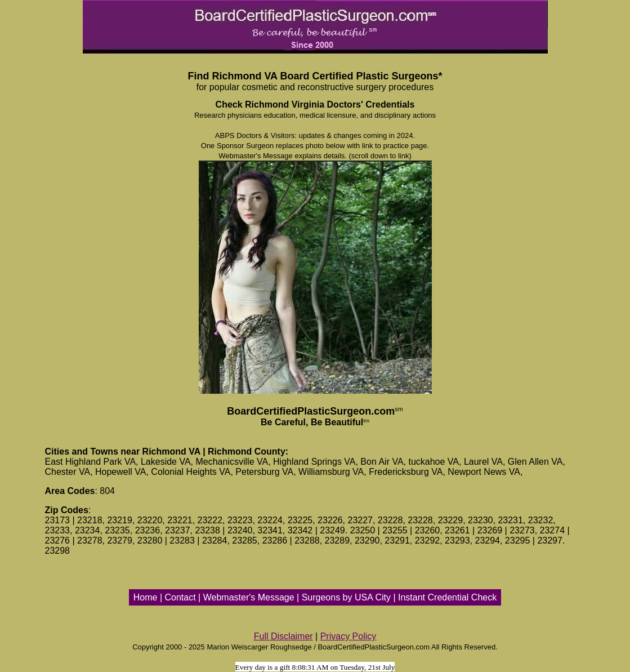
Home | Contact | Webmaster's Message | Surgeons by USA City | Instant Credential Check (315, 597)
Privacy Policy (348, 636)
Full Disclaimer (283, 636)
